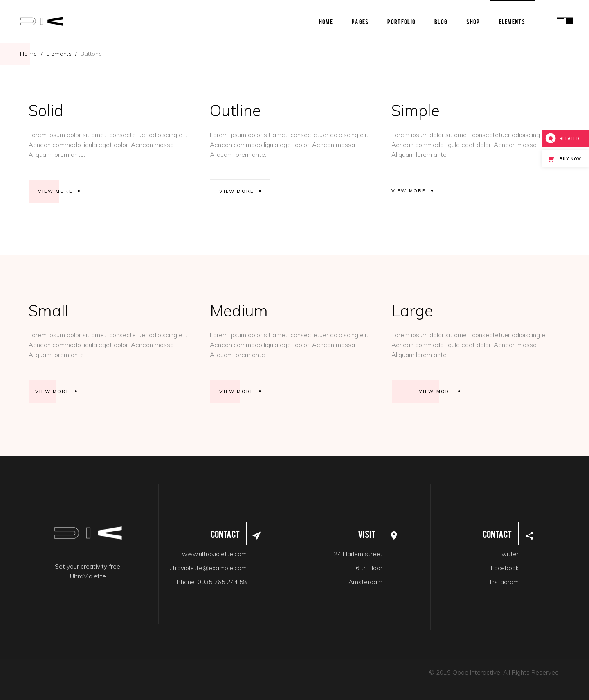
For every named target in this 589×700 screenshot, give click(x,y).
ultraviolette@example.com (207, 568)
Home (29, 54)
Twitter (508, 554)
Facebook (505, 568)
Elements (59, 54)
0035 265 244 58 (222, 582)
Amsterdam (365, 582)
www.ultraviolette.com (214, 554)
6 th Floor (369, 568)
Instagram (504, 582)
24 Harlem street (358, 554)
